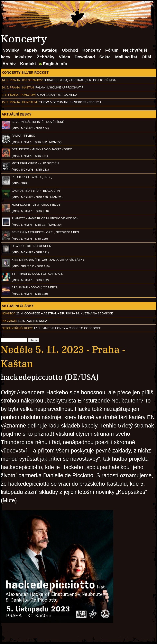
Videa (64, 57)
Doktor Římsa (104, 80)
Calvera (71, 95)
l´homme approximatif (65, 87)
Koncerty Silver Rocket (25, 73)
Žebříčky (46, 57)
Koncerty (92, 50)
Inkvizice (24, 57)
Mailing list (126, 57)
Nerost (80, 102)
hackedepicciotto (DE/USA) (50, 377)
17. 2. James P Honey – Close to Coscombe (67, 328)
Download (85, 57)
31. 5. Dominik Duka (32, 321)
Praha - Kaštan (22, 87)
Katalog (50, 50)
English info (55, 64)
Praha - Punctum (22, 95)
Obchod (70, 50)
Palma (40, 87)
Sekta (105, 57)
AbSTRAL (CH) (81, 80)
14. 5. (5, 80)
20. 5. (5, 87)
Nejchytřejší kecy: (17, 328)
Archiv (9, 64)
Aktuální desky (17, 114)
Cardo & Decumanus (55, 102)
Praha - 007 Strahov (26, 80)
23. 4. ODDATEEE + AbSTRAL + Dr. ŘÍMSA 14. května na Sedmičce (65, 313)
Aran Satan (46, 95)
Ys (59, 95)
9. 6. (4, 95)
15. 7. (5, 102)
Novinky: (9, 313)
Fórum (112, 50)
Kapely (30, 50)
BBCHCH (95, 102)
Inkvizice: (9, 321)
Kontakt (28, 64)
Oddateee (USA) (56, 80)
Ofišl (146, 57)
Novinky (11, 50)
